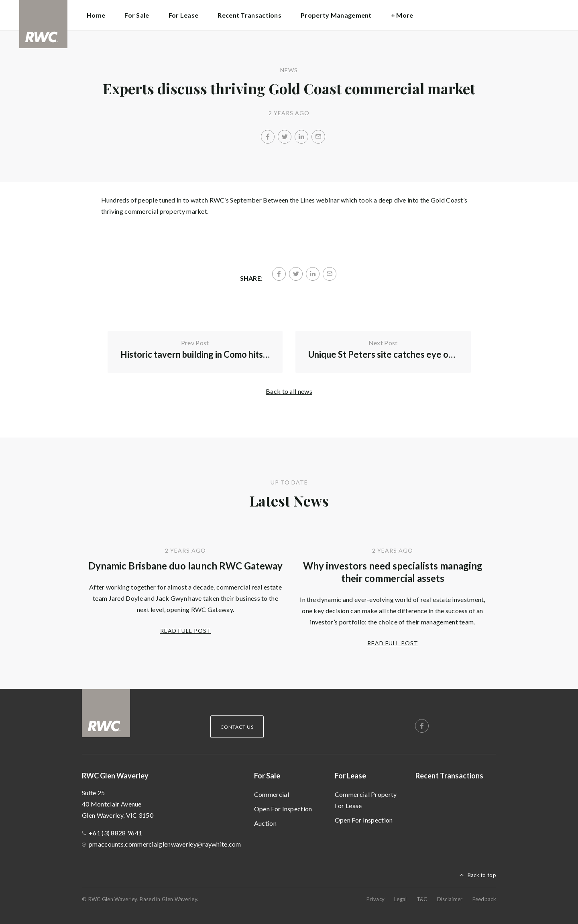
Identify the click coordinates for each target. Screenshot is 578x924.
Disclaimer (450, 899)
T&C (422, 899)
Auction (265, 823)
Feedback (484, 899)
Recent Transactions (249, 15)
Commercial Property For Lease (366, 800)
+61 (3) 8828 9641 (115, 833)
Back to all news (289, 391)
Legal (401, 899)
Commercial (272, 794)
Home (96, 15)
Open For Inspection (283, 809)
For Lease (350, 776)
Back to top (482, 875)
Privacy (375, 899)
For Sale (267, 776)
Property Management (336, 15)
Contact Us (237, 727)
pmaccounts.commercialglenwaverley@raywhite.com (165, 844)
